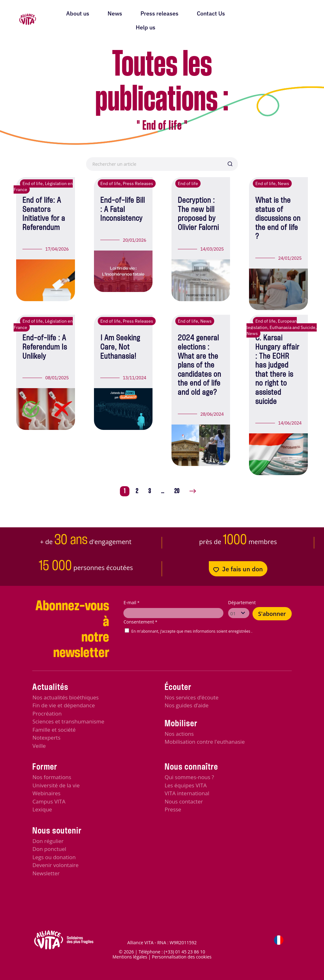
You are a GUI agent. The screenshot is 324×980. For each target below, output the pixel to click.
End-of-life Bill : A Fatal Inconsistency (123, 210)
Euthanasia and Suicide (293, 327)
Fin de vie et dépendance (63, 705)
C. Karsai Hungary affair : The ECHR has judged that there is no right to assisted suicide (277, 370)
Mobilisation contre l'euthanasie (205, 742)
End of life (33, 183)
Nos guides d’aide (187, 705)
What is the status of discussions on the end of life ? (278, 219)
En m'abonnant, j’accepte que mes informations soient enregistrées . (192, 631)
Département (242, 603)
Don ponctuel (49, 849)
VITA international (187, 793)
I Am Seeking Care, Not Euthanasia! (120, 347)
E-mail (131, 603)
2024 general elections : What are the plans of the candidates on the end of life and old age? (199, 365)
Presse (173, 809)
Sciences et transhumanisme (68, 721)
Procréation (47, 713)
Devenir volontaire (55, 865)
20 (177, 491)
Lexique (42, 809)
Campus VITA (49, 801)
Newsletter (46, 873)
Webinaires (46, 793)
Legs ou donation (54, 857)
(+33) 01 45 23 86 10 (185, 952)
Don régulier (48, 841)
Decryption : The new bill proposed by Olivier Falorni (198, 214)
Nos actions (179, 734)
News (283, 183)
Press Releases (138, 183)
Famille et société (54, 730)
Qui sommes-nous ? (189, 777)
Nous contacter (184, 801)
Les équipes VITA (186, 785)
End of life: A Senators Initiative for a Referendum (44, 214)
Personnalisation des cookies (182, 957)
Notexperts (46, 738)
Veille (39, 746)
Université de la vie (56, 785)
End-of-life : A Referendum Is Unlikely (45, 347)
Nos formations (52, 777)
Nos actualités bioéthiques (65, 697)
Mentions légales (130, 957)
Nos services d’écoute (191, 697)
